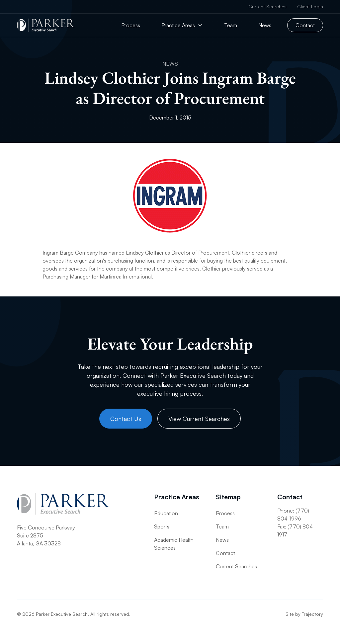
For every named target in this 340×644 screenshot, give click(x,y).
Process (131, 25)
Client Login (310, 6)
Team (231, 25)
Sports (162, 526)
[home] (46, 25)
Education (166, 513)
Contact (305, 25)
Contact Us (126, 419)
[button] (182, 25)
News (265, 25)
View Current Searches (199, 419)
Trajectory (312, 614)
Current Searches (267, 6)
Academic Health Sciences (174, 544)
